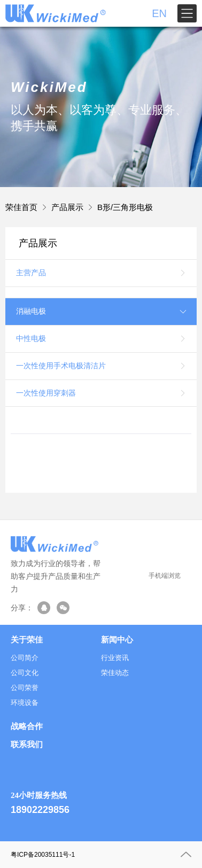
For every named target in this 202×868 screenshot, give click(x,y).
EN (159, 13)
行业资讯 (115, 658)
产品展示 (67, 207)
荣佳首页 (21, 207)
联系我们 (27, 745)
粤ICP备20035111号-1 (43, 855)
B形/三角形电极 (125, 207)
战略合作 (27, 726)
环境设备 (25, 703)
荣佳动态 (115, 673)
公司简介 (25, 658)
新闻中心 (117, 640)
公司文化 (25, 673)
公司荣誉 (25, 688)
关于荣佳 (27, 640)
